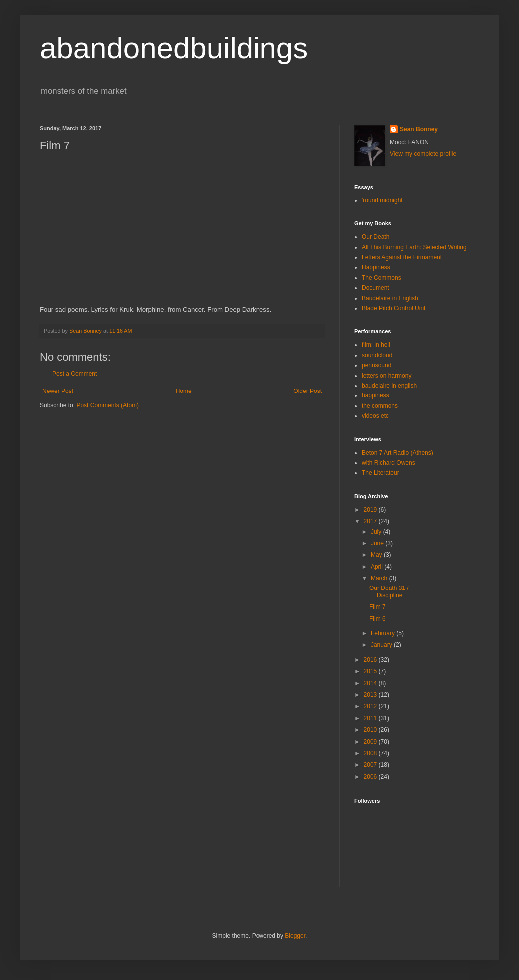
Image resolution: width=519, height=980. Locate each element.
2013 (371, 695)
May (377, 555)
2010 (371, 730)
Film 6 (378, 619)
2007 (371, 765)
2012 (371, 706)
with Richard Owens (389, 463)
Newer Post (58, 391)
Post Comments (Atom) (108, 405)
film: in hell (376, 345)
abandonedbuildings (174, 48)
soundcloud (377, 355)
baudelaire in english (389, 386)
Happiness (376, 267)
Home (184, 391)
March (380, 578)
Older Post (308, 391)
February (384, 633)
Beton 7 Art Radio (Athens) (397, 453)
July (377, 532)
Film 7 (378, 607)
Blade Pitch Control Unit (393, 308)
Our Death (376, 237)
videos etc (375, 416)
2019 (371, 510)
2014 (371, 683)
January (382, 645)
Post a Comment (75, 374)
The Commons (382, 278)
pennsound (377, 365)
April (378, 567)
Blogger (295, 936)
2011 (371, 718)
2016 (371, 660)
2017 (371, 521)
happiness (376, 395)
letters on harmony (387, 376)
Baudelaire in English (390, 298)
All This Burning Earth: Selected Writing (414, 247)
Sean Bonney (419, 129)
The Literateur (381, 473)
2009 (371, 742)
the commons (380, 406)
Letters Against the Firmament (402, 257)
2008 (371, 753)
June (378, 543)
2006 (371, 777)
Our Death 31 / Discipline (389, 591)
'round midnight (382, 200)
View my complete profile (423, 154)
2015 (371, 671)
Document (376, 288)
